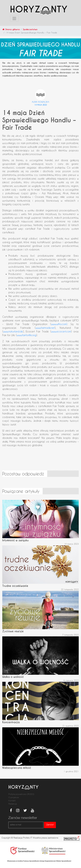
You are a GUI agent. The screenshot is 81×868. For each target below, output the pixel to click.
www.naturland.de (13, 331)
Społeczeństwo (30, 29)
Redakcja (13, 804)
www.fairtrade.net (45, 328)
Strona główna (11, 29)
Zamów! (50, 825)
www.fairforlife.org (26, 335)
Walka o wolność (13, 677)
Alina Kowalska (40, 102)
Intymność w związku (15, 540)
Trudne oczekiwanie (15, 586)
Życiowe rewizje (13, 631)
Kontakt (12, 801)
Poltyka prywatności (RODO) (21, 794)
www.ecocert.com (61, 331)
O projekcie (14, 798)
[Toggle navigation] (14, 19)
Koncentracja (11, 722)
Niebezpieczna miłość (17, 768)
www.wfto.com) (59, 324)
